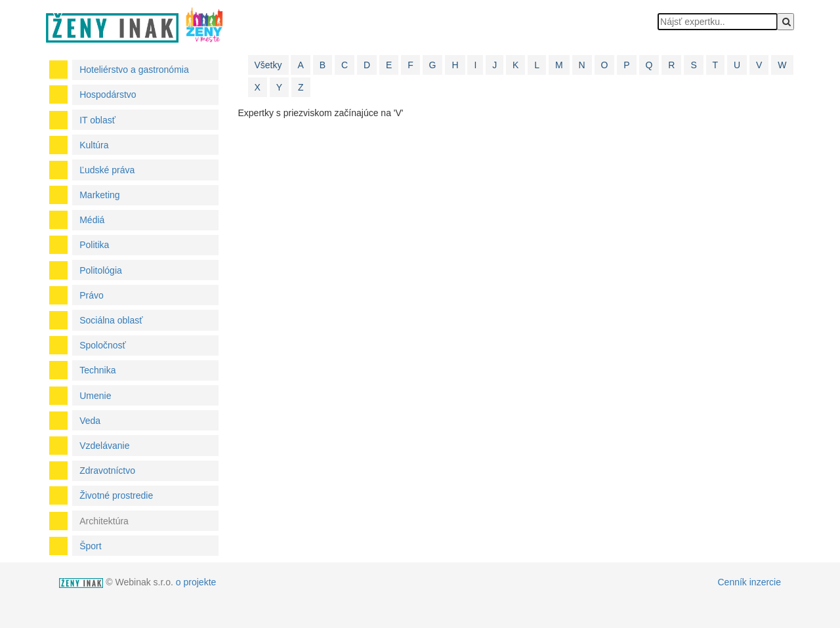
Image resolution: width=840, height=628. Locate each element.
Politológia (101, 270)
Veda (90, 421)
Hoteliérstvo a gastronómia (134, 70)
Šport (90, 546)
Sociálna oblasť (111, 320)
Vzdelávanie (104, 446)
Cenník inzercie (750, 582)
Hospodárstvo (108, 94)
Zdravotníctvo (107, 471)
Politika (94, 245)
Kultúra (94, 145)
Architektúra (104, 521)
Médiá (92, 220)
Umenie (95, 396)
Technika (97, 370)
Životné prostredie (116, 495)
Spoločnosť (103, 345)
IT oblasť (97, 120)
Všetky (268, 65)
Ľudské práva (107, 170)
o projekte (196, 582)
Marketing (99, 195)
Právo (92, 295)
